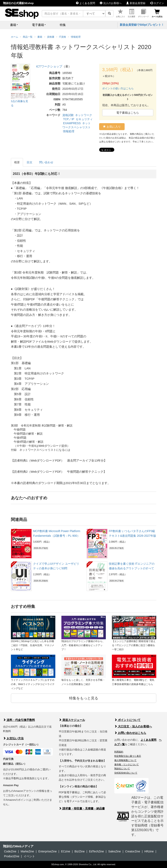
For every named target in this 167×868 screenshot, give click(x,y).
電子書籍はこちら (128, 113)
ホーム (15, 37)
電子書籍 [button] (38, 25)
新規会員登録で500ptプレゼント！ (142, 25)
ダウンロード (143, 13)
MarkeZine (27, 851)
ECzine (66, 851)
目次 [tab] (29, 162)
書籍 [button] (13, 25)
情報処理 (69, 131)
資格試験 (68, 115)
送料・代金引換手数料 (19, 720)
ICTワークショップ (49, 66)
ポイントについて (127, 720)
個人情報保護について (125, 760)
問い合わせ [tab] (46, 162)
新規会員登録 (136, 3)
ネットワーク (84, 115)
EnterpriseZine (48, 851)
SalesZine (114, 851)
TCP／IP (69, 119)
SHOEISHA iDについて (126, 773)
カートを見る (157, 13)
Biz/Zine (80, 851)
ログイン (157, 3)
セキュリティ (84, 119)
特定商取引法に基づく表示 (128, 756)
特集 (63, 25)
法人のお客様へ (111, 3)
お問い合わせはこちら (130, 733)
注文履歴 (131, 13)
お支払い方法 (13, 738)
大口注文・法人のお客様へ (133, 726)
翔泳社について (122, 769)
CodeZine (10, 851)
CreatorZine (133, 851)
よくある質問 (86, 3)
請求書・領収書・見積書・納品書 (82, 808)
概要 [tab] (17, 162)
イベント (29, 856)
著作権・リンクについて (127, 764)
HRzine (149, 851)
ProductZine (12, 856)
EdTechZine (97, 851)
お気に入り (120, 13)
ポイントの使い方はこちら (118, 88)
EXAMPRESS (72, 123)
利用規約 (119, 752)
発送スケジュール (72, 720)
